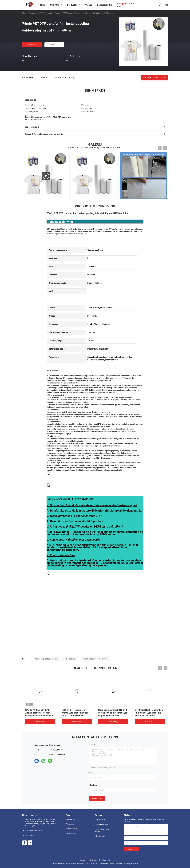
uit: (91, 773)
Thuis (24, 13)
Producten (33, 13)
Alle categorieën (100, 836)
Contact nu (97, 798)
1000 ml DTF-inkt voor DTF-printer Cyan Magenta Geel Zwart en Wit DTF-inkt (75, 713)
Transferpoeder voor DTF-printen (95, 659)
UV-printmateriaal (101, 820)
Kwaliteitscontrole (72, 829)
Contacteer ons (71, 833)
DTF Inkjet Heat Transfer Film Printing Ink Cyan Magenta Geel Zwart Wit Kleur (149, 713)
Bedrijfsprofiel (70, 819)
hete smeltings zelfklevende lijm (46, 659)
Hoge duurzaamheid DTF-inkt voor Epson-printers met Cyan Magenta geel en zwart (113, 713)
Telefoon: (93, 785)
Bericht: (93, 744)
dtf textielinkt (70, 659)
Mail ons (54, 45)
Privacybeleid (106, 860)
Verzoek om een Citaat (154, 77)
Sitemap (82, 860)
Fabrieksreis (70, 824)
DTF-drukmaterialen (46, 13)
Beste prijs (32, 45)
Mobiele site (93, 860)
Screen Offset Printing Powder (102, 830)
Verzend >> (132, 849)
